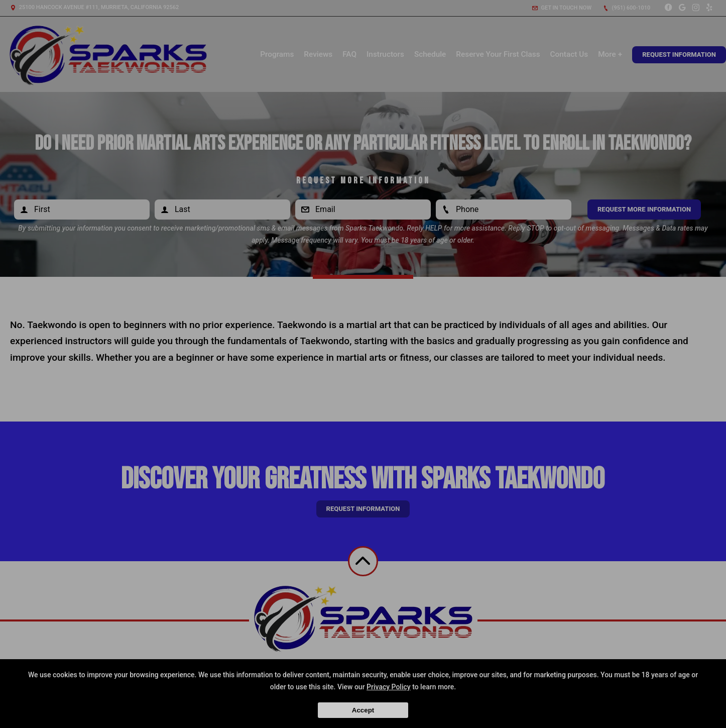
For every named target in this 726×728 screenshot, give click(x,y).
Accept (363, 710)
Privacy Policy (389, 687)
